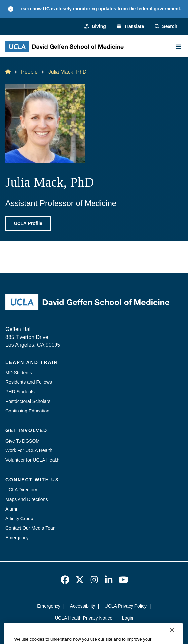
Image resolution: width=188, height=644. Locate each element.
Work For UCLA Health (29, 450)
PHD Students (20, 392)
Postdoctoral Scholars (28, 401)
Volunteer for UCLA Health (32, 460)
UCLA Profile (28, 223)
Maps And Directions (26, 499)
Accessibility (83, 606)
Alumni (12, 509)
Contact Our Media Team (31, 528)
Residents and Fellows (29, 382)
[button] (130, 27)
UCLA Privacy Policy (126, 606)
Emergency (17, 538)
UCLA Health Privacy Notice (84, 618)
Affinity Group (19, 519)
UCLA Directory (21, 490)
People (29, 72)
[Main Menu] (179, 47)
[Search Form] (166, 27)
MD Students (19, 373)
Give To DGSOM (22, 441)
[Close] (172, 637)
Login (128, 618)
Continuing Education (27, 411)
